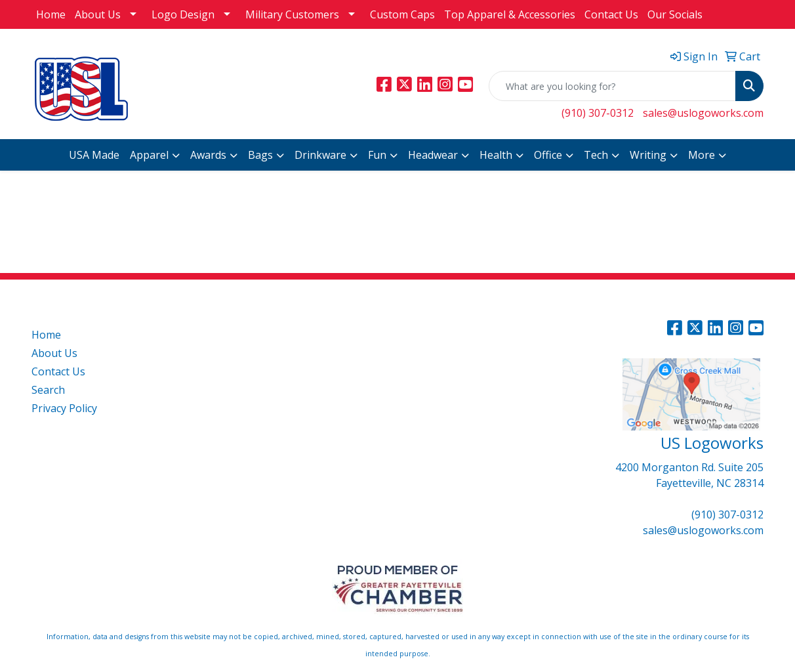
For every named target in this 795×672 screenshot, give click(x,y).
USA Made (94, 155)
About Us (98, 14)
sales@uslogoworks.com (703, 113)
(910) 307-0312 (598, 113)
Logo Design (183, 14)
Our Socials (675, 14)
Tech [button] (596, 155)
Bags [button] (260, 155)
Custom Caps (402, 14)
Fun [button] (377, 155)
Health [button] (496, 155)
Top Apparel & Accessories (510, 14)
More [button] (702, 155)
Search (48, 390)
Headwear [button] (433, 155)
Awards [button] (208, 155)
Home (51, 14)
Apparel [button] (149, 155)
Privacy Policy (64, 408)
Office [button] (548, 155)
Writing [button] (648, 155)
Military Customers (292, 14)
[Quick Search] (612, 86)
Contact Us (611, 14)
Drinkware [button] (320, 155)
